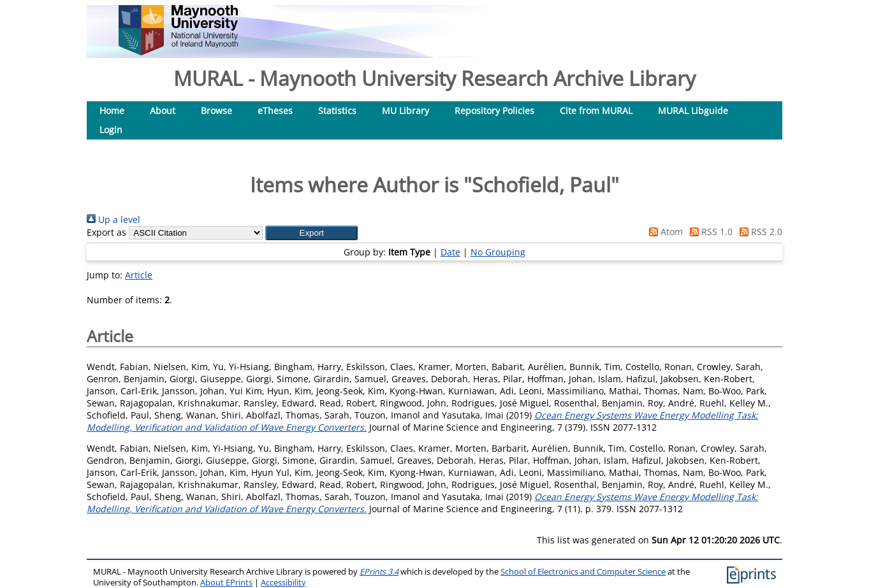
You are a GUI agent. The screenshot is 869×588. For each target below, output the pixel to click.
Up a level (113, 219)
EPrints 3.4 (379, 572)
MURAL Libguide (693, 111)
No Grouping (498, 252)
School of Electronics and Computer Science (583, 572)
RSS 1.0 (709, 232)
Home (112, 111)
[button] (311, 233)
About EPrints (226, 583)
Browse (216, 111)
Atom (664, 232)
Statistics (337, 111)
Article (139, 275)
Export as (106, 232)
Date (450, 252)
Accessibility (283, 583)
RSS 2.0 (759, 232)
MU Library (405, 111)
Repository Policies (494, 111)
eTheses (275, 111)
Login (111, 130)
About (163, 111)
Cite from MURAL (596, 111)
